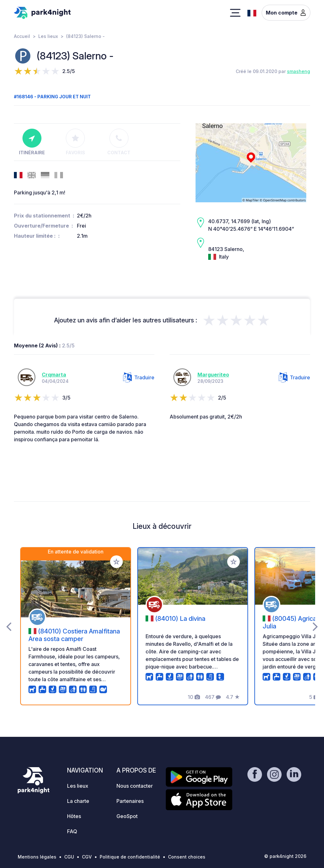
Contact (119, 142)
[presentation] (9, 626)
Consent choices (187, 857)
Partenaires (130, 801)
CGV (87, 857)
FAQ (72, 831)
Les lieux (48, 36)
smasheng (299, 71)
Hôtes (74, 816)
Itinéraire (32, 142)
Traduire (139, 377)
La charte (78, 801)
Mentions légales (37, 857)
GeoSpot (127, 816)
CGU (69, 857)
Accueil (22, 36)
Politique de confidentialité (130, 857)
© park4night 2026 (285, 856)
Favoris (75, 142)
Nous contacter (135, 786)
